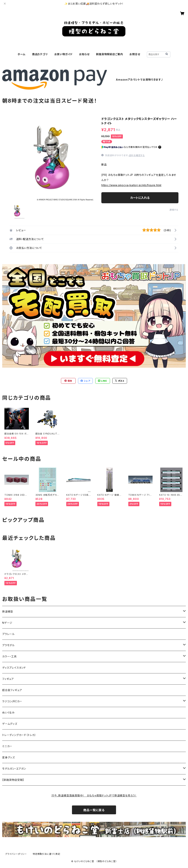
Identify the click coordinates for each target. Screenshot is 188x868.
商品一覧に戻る (94, 810)
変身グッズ (9, 757)
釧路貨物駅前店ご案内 (109, 54)
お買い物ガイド (64, 54)
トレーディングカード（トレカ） (19, 735)
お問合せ (135, 54)
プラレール (8, 634)
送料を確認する (137, 155)
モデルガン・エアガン (14, 769)
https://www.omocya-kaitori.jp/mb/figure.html (131, 185)
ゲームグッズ (10, 724)
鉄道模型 (8, 611)
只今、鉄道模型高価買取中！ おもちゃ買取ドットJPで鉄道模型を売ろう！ (94, 795)
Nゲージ (7, 623)
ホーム (21, 54)
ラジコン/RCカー (12, 701)
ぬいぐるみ (8, 712)
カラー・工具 (9, 656)
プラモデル (8, 645)
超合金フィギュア (12, 690)
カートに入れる (140, 198)
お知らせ (84, 54)
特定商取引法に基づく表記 (46, 854)
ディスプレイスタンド (14, 668)
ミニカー (7, 746)
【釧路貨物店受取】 (13, 780)
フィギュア (8, 679)
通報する (174, 210)
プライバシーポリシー (16, 854)
